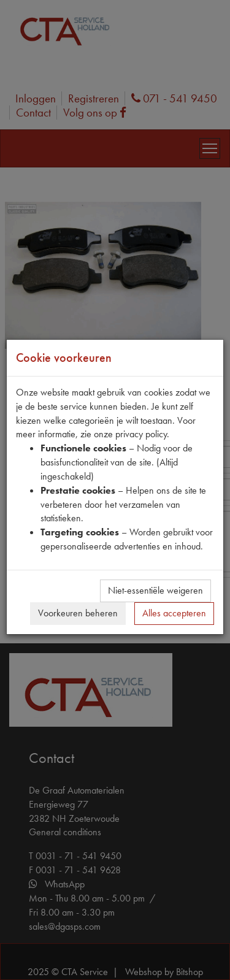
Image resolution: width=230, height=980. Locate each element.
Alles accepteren (174, 613)
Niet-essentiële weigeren (155, 590)
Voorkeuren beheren (78, 613)
